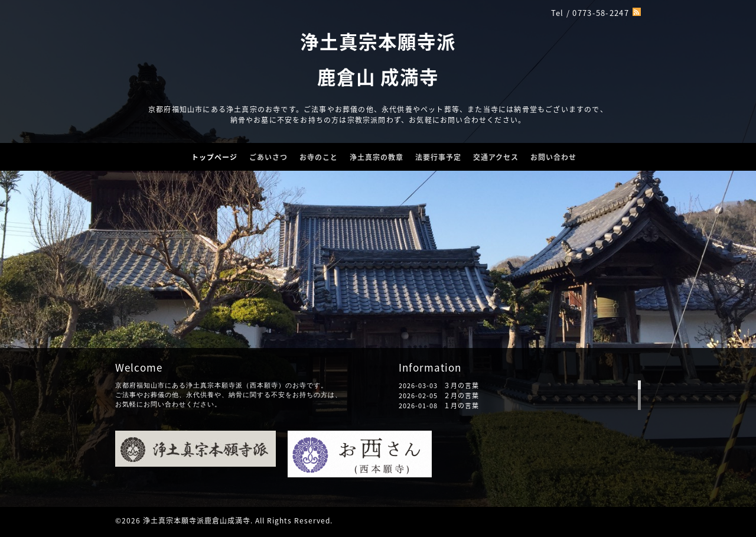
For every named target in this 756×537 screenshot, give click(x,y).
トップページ (214, 157)
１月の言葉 (461, 406)
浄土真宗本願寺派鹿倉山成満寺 (197, 520)
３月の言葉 (461, 385)
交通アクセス (496, 157)
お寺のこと (319, 157)
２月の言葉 (461, 396)
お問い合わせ (553, 157)
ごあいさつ (268, 157)
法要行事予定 (438, 157)
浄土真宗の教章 (377, 157)
